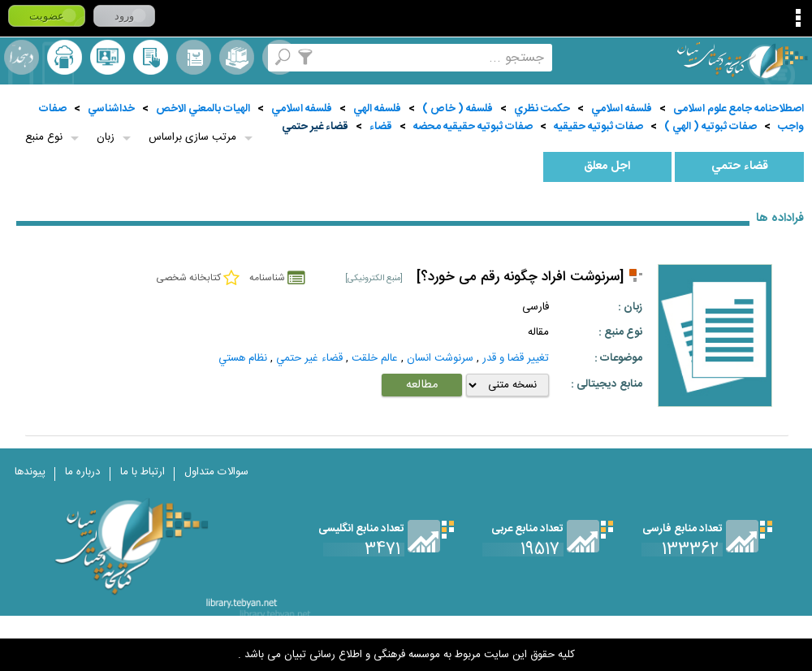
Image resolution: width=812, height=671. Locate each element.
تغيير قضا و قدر (516, 358)
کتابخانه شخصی (151, 57)
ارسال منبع (65, 57)
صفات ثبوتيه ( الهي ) (710, 127)
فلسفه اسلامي (622, 109)
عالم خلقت (375, 358)
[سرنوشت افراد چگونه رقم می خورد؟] (520, 277)
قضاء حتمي (740, 167)
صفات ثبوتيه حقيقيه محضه (473, 127)
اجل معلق (607, 167)
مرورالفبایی (194, 57)
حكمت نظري (542, 109)
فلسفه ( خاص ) (458, 109)
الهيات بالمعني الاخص (203, 109)
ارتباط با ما (143, 472)
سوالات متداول (216, 472)
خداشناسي (111, 109)
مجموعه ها (237, 57)
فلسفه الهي (377, 109)
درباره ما (83, 472)
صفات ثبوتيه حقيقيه (598, 127)
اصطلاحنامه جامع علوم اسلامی (739, 109)
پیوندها (30, 472)
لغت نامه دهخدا (22, 57)
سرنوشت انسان (440, 358)
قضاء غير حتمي (315, 127)
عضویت (47, 16)
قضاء (381, 127)
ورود (124, 16)
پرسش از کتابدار (108, 57)
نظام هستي (243, 358)
